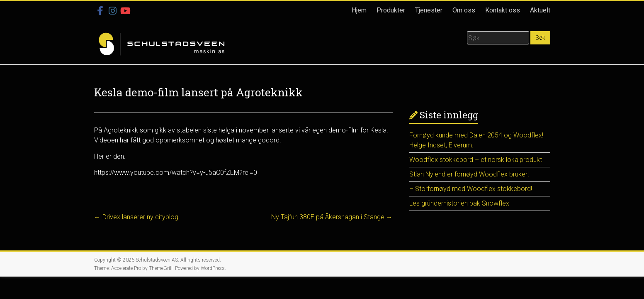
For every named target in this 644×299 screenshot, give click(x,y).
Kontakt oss (503, 10)
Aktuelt (540, 10)
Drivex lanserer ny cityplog (136, 217)
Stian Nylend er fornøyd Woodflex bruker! (469, 174)
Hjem (359, 10)
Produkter (391, 10)
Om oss (464, 10)
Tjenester (429, 10)
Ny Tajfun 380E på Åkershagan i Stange (332, 217)
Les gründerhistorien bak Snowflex (459, 203)
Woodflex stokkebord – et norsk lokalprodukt (476, 160)
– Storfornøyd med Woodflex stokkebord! (471, 189)
